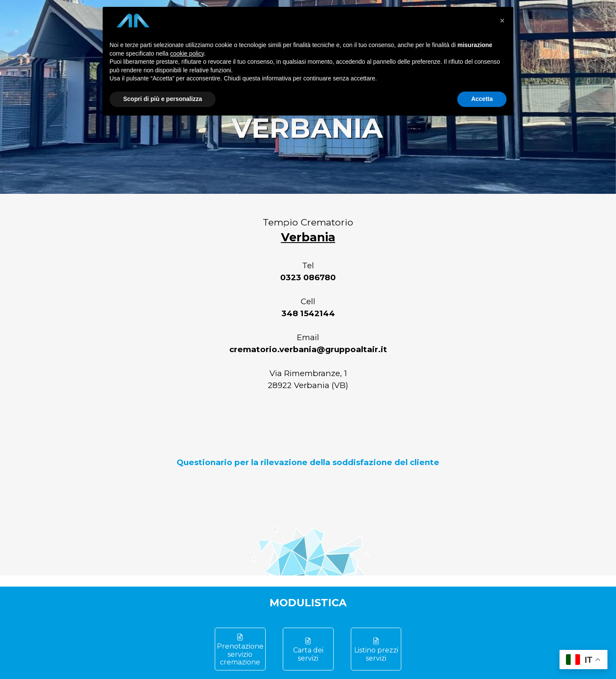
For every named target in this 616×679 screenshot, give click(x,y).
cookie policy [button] (187, 53)
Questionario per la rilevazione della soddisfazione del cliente (308, 462)
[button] (502, 21)
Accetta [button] (482, 99)
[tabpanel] (308, 342)
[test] (240, 649)
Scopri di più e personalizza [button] (163, 99)
